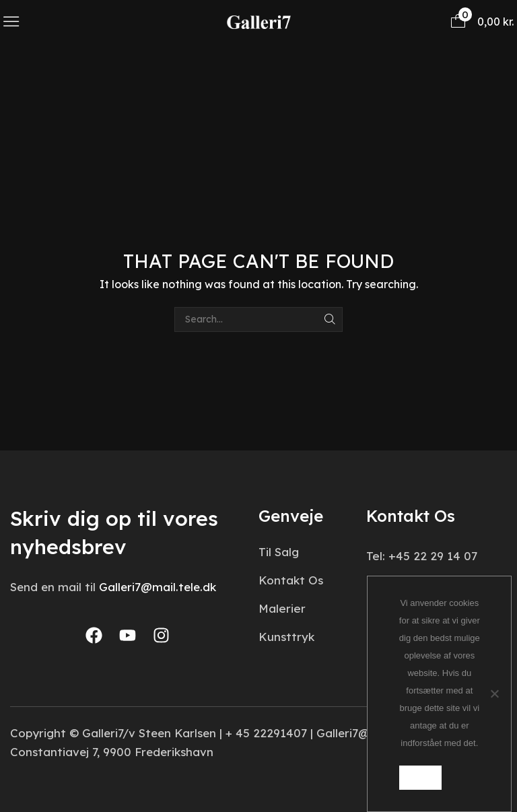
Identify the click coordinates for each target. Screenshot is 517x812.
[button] (11, 21)
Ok (420, 777)
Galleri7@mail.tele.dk (158, 587)
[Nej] (494, 693)
